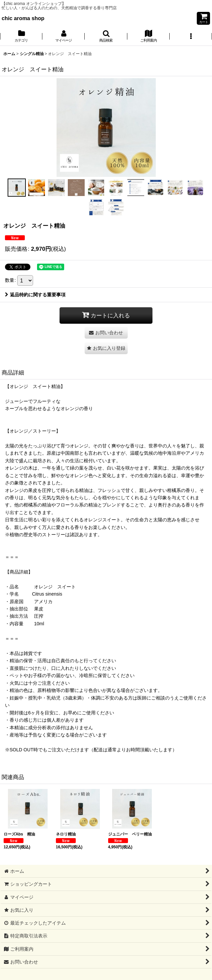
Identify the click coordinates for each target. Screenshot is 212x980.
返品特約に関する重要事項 (35, 295)
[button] (106, 37)
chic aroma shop (23, 18)
